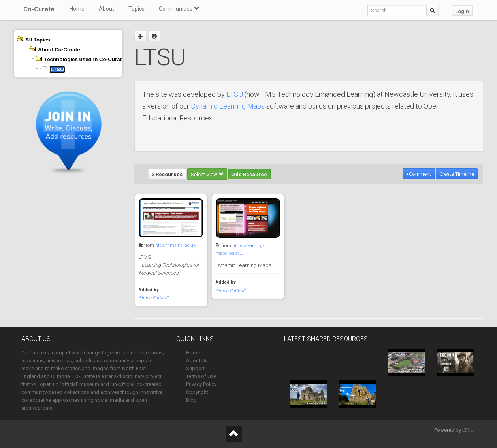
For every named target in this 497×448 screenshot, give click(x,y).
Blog (191, 400)
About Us (197, 360)
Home (77, 9)
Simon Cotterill (153, 298)
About (106, 9)
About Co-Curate (59, 50)
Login (462, 11)
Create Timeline (457, 174)
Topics (136, 9)
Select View (207, 174)
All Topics (38, 40)
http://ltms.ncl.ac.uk (175, 245)
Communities (179, 9)
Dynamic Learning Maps (228, 106)
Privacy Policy (201, 384)
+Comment (419, 174)
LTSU (235, 94)
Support (195, 368)
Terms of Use (201, 376)
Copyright (197, 392)
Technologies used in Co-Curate (84, 59)
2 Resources (167, 174)
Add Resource (249, 174)
